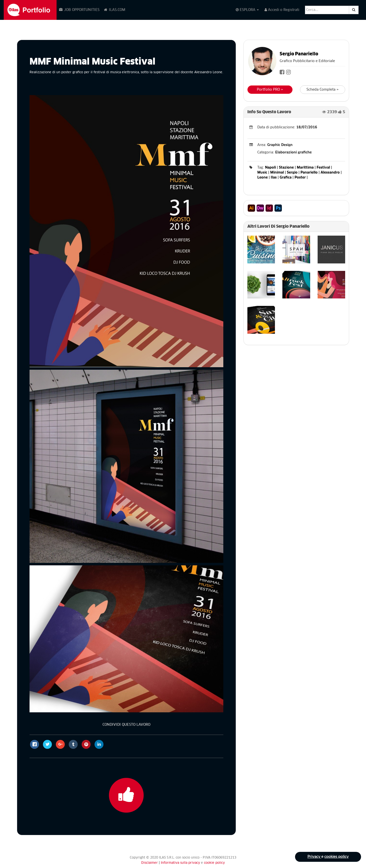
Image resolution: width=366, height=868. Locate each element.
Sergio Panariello (299, 54)
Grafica (286, 178)
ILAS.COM (114, 10)
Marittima (305, 168)
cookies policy (336, 857)
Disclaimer (150, 863)
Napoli (270, 168)
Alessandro (330, 173)
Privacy (314, 857)
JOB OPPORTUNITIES (79, 10)
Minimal (277, 173)
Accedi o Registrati (282, 10)
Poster (300, 178)
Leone (263, 178)
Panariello (309, 173)
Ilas (274, 178)
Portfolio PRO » (270, 90)
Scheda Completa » (323, 90)
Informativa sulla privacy (181, 863)
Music (262, 173)
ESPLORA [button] (247, 10)
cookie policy (214, 863)
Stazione (286, 168)
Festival (323, 168)
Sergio (292, 173)
